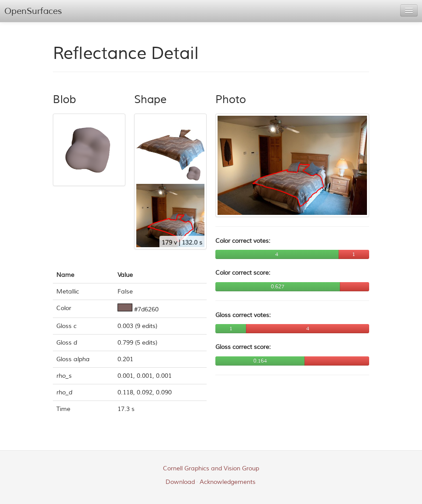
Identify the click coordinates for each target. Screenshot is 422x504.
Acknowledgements (228, 482)
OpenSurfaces (33, 11)
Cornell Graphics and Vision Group (211, 468)
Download (180, 482)
